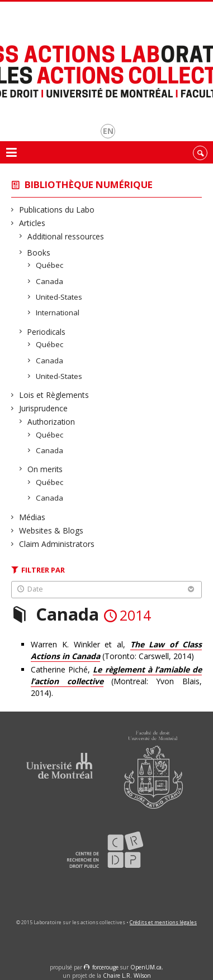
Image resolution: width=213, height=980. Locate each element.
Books (39, 253)
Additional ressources (66, 236)
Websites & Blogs (51, 530)
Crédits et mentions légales (163, 922)
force (105, 967)
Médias (32, 517)
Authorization (51, 422)
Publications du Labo (57, 210)
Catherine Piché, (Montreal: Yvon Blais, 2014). (116, 681)
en (108, 131)
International (58, 313)
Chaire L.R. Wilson (127, 976)
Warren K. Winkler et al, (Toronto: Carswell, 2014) (116, 650)
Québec (50, 265)
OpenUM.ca (146, 967)
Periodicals (47, 332)
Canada (50, 281)
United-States (59, 297)
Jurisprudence (44, 408)
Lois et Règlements (54, 395)
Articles (32, 223)
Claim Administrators (57, 544)
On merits (45, 469)
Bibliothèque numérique (89, 184)
